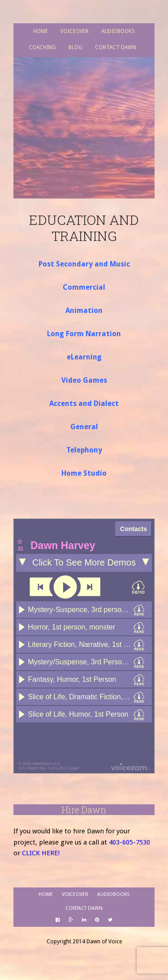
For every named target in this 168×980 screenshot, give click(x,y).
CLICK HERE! (41, 853)
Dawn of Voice (84, 116)
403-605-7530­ (129, 842)
